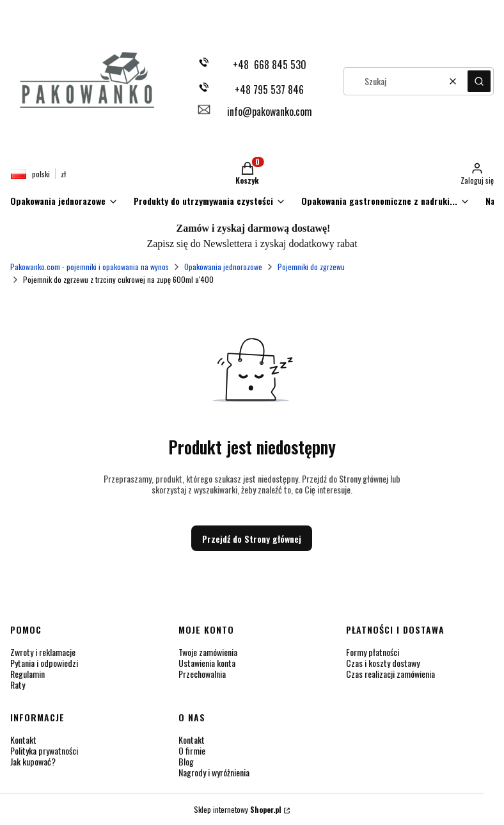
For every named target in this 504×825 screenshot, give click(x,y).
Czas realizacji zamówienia (390, 674)
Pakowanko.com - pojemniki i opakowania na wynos (90, 267)
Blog (186, 761)
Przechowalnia (202, 674)
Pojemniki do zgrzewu (311, 267)
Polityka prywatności (44, 750)
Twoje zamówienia (208, 652)
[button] (479, 81)
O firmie (192, 750)
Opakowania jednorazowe (223, 267)
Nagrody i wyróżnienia (214, 772)
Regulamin (28, 674)
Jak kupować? (33, 761)
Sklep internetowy (238, 809)
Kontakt (23, 740)
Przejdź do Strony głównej (252, 539)
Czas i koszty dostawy (383, 663)
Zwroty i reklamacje (43, 652)
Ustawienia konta (207, 663)
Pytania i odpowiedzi (44, 663)
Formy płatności (373, 652)
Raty (18, 685)
